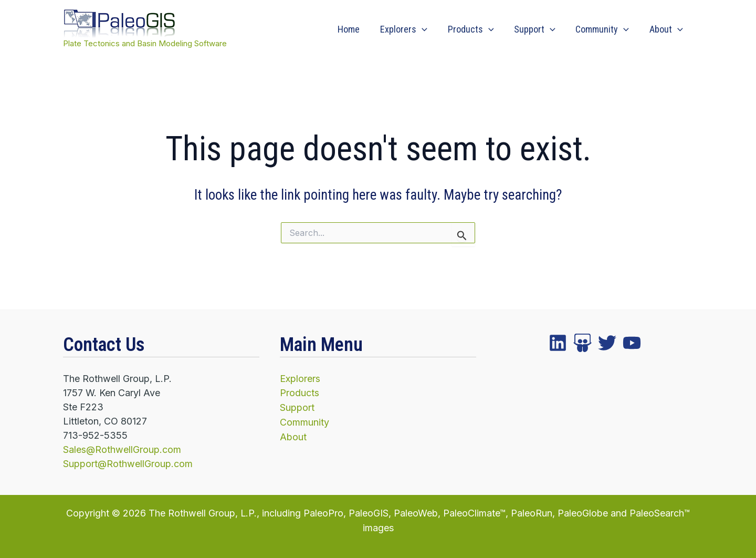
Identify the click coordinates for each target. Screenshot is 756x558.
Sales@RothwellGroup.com (122, 450)
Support (538, 30)
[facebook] (558, 343)
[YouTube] (632, 343)
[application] (428, 30)
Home (356, 29)
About (667, 30)
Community (604, 30)
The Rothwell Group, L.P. (203, 513)
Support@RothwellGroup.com (128, 464)
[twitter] (582, 343)
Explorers (410, 30)
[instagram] (607, 343)
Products (476, 30)
